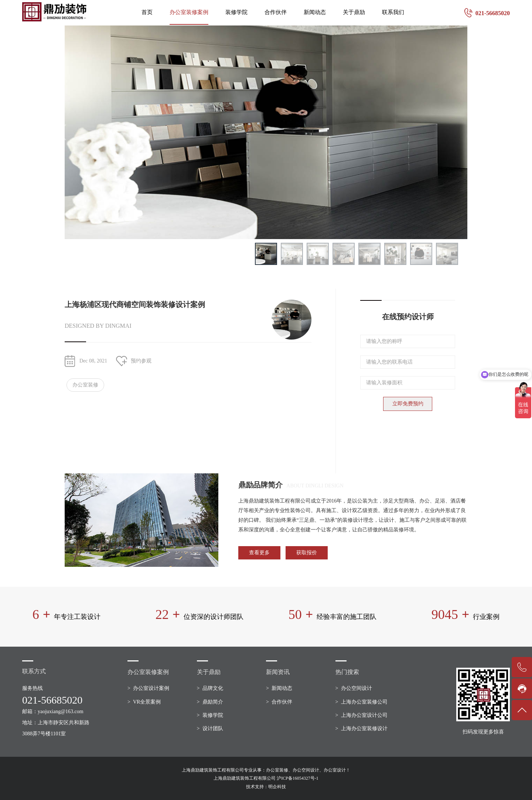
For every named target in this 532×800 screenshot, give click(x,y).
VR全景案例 (147, 702)
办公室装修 (85, 385)
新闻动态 (315, 12)
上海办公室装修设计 (364, 728)
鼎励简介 (213, 702)
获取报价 (307, 553)
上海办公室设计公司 (364, 715)
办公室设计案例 (151, 688)
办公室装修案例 (189, 12)
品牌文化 (213, 688)
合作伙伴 (276, 12)
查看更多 (259, 553)
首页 (147, 12)
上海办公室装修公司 (364, 702)
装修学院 (236, 12)
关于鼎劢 (354, 12)
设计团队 (213, 728)
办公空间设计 (357, 688)
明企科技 (277, 787)
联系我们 (393, 12)
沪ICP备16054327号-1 (298, 778)
